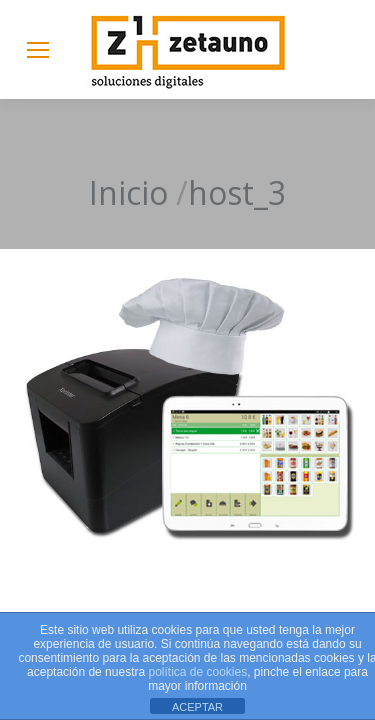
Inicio (128, 192)
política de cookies (197, 672)
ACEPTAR (197, 707)
